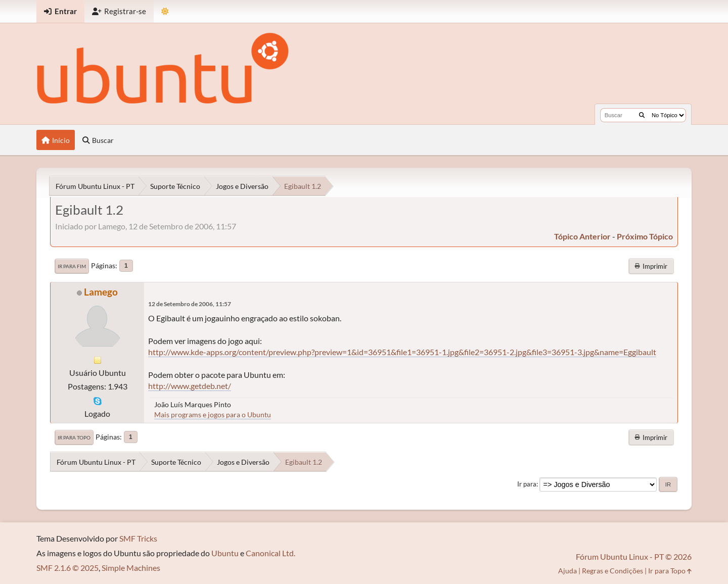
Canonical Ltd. (270, 553)
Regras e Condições (612, 571)
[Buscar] (642, 115)
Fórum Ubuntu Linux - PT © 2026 (634, 556)
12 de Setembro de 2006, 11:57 (190, 304)
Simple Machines (131, 568)
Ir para (527, 484)
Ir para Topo (74, 437)
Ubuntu (225, 553)
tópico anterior (582, 236)
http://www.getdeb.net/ (190, 386)
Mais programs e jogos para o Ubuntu (213, 415)
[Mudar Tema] (165, 11)
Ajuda (567, 571)
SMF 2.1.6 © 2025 (67, 568)
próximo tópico (645, 236)
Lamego (101, 292)
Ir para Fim (72, 266)
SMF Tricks (138, 538)
